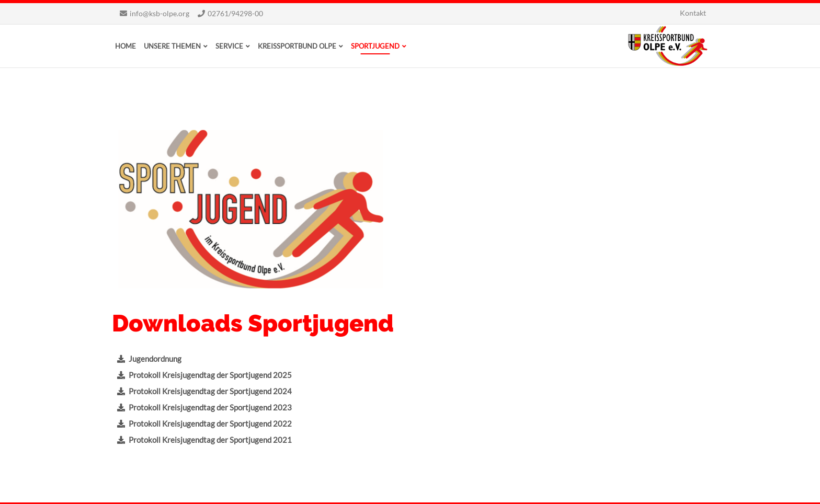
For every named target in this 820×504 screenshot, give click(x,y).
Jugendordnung (156, 153)
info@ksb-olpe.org (160, 13)
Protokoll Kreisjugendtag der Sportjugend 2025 (211, 169)
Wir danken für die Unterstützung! (474, 424)
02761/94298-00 (235, 13)
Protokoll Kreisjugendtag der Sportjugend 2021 (211, 234)
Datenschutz (317, 493)
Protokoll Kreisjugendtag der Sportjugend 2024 (211, 185)
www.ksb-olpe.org (152, 427)
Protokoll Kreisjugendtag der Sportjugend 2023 (211, 201)
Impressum (273, 493)
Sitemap (356, 493)
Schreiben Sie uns (152, 416)
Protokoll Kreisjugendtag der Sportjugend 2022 (211, 217)
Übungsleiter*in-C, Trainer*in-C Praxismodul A (317, 376)
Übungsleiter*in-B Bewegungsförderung (330, 411)
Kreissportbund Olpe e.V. (668, 46)
